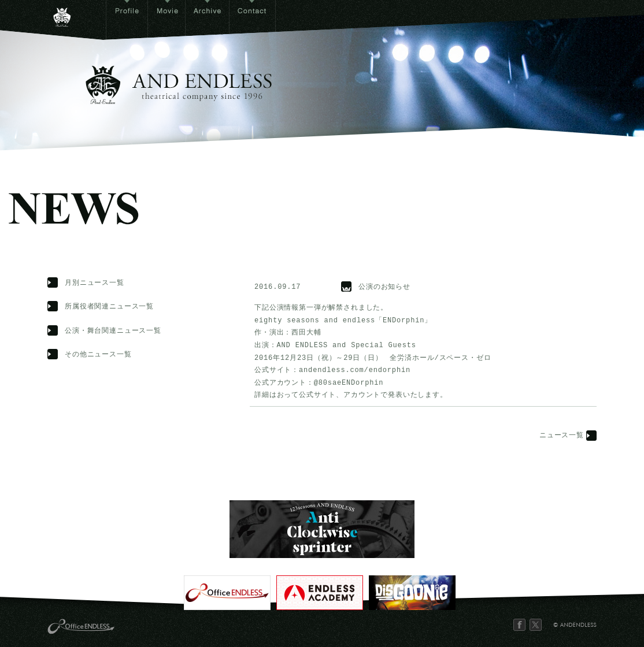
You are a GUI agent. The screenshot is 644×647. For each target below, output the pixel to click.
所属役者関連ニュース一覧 (109, 307)
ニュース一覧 (562, 436)
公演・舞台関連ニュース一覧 (113, 331)
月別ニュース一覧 (95, 283)
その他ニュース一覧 (98, 355)
